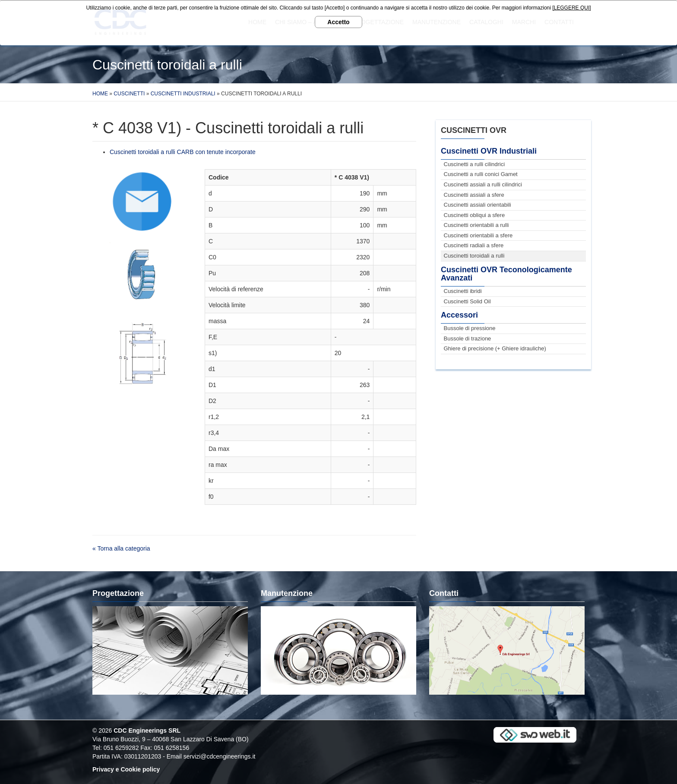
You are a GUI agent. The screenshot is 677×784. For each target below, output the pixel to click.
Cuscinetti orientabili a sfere (478, 235)
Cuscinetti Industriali (183, 94)
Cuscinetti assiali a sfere (474, 195)
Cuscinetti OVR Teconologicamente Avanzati (506, 274)
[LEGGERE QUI (571, 8)
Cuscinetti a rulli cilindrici (475, 164)
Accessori (459, 315)
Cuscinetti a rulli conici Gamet (481, 174)
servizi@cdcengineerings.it (220, 756)
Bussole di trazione (468, 338)
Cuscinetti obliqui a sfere (475, 215)
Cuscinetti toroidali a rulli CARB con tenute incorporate (183, 152)
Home (100, 94)
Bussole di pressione (470, 328)
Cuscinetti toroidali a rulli (474, 256)
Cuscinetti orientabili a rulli (476, 225)
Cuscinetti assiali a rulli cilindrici (483, 184)
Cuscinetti (129, 94)
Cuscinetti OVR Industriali (489, 151)
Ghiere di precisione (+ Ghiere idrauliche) (495, 348)
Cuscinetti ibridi (463, 291)
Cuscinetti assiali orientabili (478, 205)
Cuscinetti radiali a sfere (474, 245)
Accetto (338, 22)
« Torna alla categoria (121, 548)
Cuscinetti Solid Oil (467, 301)
